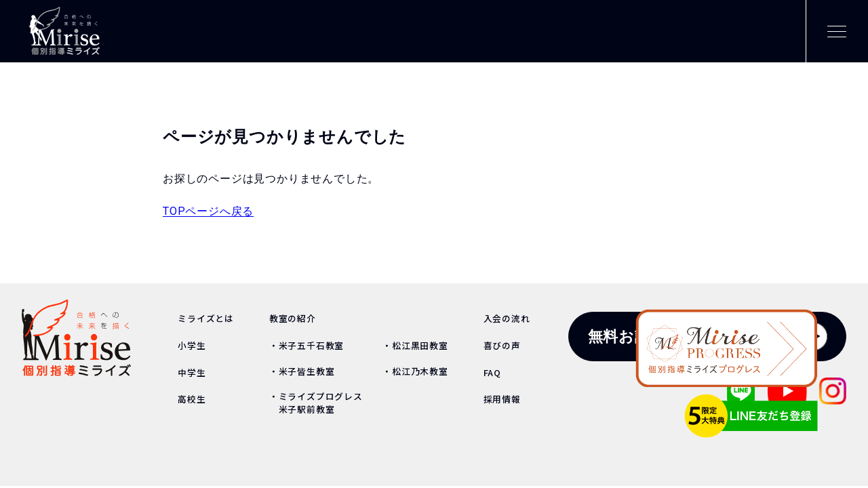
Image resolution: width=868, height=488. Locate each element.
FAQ (492, 372)
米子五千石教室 (312, 345)
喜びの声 (502, 345)
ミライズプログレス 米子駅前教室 (316, 403)
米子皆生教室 (307, 371)
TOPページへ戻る (208, 211)
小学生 (192, 345)
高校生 (192, 399)
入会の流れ (507, 318)
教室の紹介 (293, 318)
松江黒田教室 (420, 345)
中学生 (192, 372)
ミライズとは (206, 318)
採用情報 (502, 399)
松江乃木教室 (420, 371)
